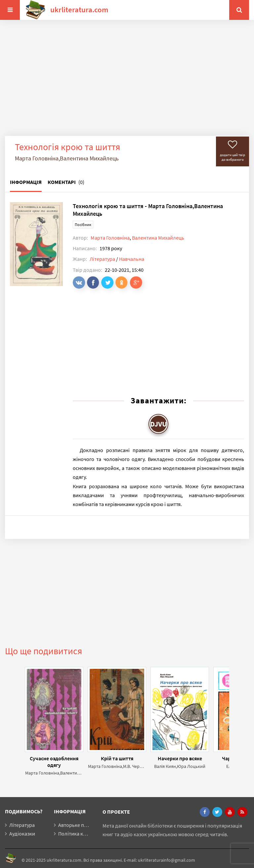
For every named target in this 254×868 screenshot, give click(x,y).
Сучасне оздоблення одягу (54, 762)
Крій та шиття (117, 758)
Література (102, 259)
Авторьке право (77, 825)
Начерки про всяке (180, 758)
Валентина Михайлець (158, 238)
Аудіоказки (22, 834)
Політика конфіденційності (90, 834)
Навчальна (132, 259)
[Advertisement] (127, 83)
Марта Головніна (110, 238)
